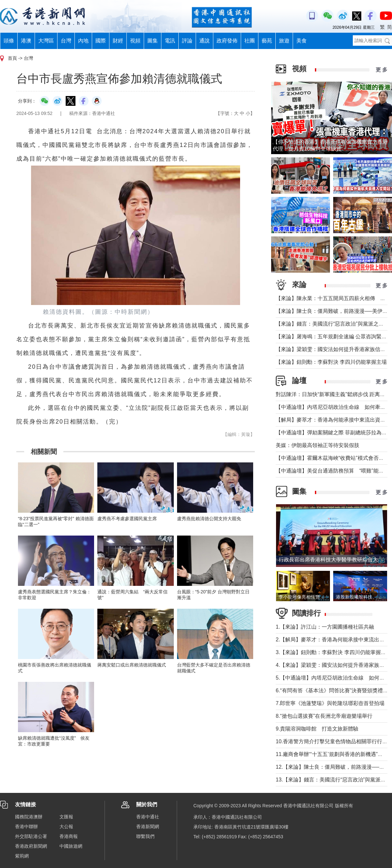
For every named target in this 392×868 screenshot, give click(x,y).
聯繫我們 (145, 836)
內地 (83, 41)
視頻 (135, 41)
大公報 (66, 827)
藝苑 (267, 41)
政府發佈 (227, 41)
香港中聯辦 (26, 827)
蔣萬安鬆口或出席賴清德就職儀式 (132, 665)
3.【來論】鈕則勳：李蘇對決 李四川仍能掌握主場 (334, 652)
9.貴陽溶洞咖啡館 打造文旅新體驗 (317, 729)
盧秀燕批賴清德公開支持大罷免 (209, 519)
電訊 (170, 41)
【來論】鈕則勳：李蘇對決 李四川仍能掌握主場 (331, 362)
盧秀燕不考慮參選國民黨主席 (127, 519)
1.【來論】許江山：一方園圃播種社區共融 (325, 627)
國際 (101, 41)
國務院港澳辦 (29, 817)
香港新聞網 (148, 827)
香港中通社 (148, 817)
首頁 (12, 58)
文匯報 (66, 817)
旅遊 (284, 41)
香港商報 (69, 836)
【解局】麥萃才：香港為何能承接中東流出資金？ (333, 420)
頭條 (9, 41)
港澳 (26, 41)
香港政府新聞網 (31, 846)
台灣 (66, 41)
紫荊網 (22, 856)
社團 (250, 41)
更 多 (382, 70)
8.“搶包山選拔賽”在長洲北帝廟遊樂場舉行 (324, 716)
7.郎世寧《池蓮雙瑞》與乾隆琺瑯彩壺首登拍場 (330, 703)
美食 (302, 41)
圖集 (153, 41)
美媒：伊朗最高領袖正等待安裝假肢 (318, 445)
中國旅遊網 (71, 846)
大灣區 (46, 41)
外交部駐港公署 (31, 836)
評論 (187, 41)
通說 (204, 41)
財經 (118, 41)
